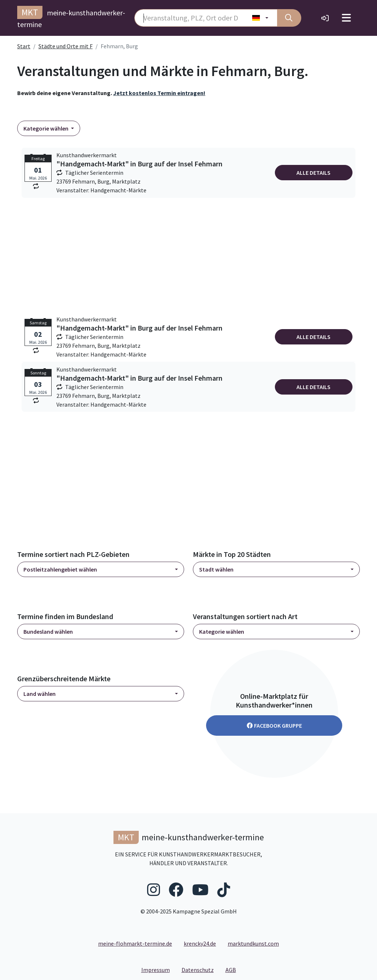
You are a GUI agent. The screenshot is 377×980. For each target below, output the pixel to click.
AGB (234, 969)
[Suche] (289, 18)
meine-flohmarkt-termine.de (135, 943)
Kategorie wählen (46, 128)
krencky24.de (200, 943)
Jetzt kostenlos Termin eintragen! (159, 93)
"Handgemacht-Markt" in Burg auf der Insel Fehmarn (139, 164)
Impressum (158, 969)
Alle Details (313, 173)
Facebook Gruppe (274, 725)
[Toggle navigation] (346, 18)
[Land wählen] (260, 18)
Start (24, 46)
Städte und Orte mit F (66, 46)
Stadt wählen (216, 569)
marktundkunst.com (253, 943)
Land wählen (40, 694)
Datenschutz (201, 969)
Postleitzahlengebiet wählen (60, 569)
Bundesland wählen (48, 632)
